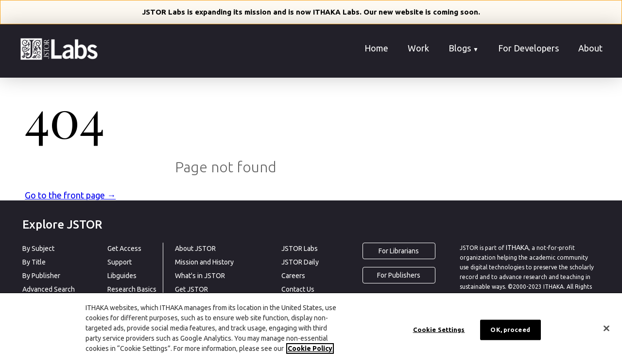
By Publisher (41, 276)
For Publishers (399, 275)
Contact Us (298, 289)
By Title (34, 262)
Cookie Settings (439, 331)
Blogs (464, 48)
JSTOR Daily (300, 262)
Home (376, 48)
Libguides (122, 276)
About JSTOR (195, 248)
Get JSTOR (191, 289)
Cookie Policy (310, 350)
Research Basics (132, 289)
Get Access (124, 248)
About (590, 48)
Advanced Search (49, 289)
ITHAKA (517, 248)
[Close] (606, 331)
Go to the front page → (70, 195)
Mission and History (204, 262)
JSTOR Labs (300, 248)
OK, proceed (510, 331)
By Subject (38, 248)
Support (120, 262)
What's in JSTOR (200, 276)
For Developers (528, 48)
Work (418, 48)
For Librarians (399, 251)
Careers (293, 276)
